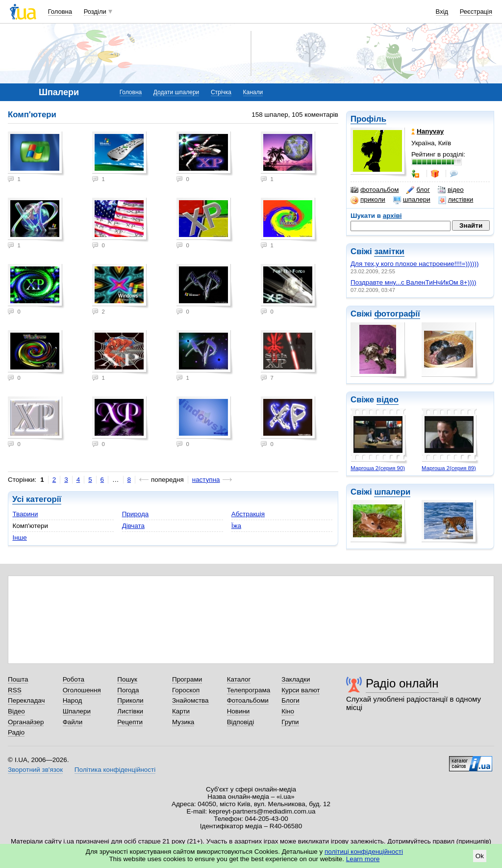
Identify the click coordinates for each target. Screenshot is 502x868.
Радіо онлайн (402, 683)
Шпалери (77, 711)
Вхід (442, 12)
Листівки (130, 711)
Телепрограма (249, 690)
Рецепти (130, 722)
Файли (73, 722)
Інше (19, 538)
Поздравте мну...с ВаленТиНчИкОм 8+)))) (414, 282)
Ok (480, 856)
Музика (183, 722)
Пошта (18, 679)
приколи (368, 200)
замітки (389, 251)
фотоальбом (375, 190)
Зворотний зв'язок (35, 770)
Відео (16, 711)
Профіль (368, 119)
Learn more (363, 859)
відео (451, 190)
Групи (290, 722)
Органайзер (26, 722)
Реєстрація (476, 12)
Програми (187, 679)
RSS (15, 690)
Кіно (288, 711)
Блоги (290, 700)
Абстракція (248, 514)
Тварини (25, 514)
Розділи (95, 12)
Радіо (16, 732)
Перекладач (26, 700)
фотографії (397, 314)
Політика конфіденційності (115, 770)
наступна (206, 480)
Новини (238, 711)
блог (418, 190)
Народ (73, 700)
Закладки (296, 679)
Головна (60, 12)
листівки (456, 200)
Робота (74, 679)
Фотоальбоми (248, 700)
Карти (181, 711)
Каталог (239, 679)
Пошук (127, 679)
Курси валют (301, 690)
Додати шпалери (176, 92)
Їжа (236, 526)
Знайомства (190, 700)
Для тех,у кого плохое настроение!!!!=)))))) (414, 264)
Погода (128, 690)
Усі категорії (37, 499)
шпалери (412, 200)
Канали (253, 92)
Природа (136, 514)
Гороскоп (186, 690)
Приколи (130, 700)
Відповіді (241, 722)
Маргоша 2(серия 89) (449, 468)
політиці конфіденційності (364, 852)
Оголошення (82, 690)
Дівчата (133, 526)
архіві (392, 216)
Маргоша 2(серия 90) (378, 468)
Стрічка (221, 92)
